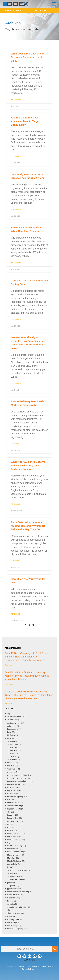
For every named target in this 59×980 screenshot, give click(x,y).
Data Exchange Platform (17, 778)
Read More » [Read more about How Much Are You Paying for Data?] (16, 614)
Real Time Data (13, 895)
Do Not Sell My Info (30, 969)
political (13, 886)
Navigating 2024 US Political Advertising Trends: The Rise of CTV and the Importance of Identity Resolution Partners (29, 695)
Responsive (12, 898)
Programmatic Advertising (18, 892)
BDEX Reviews (29, 960)
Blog (9, 738)
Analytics (11, 720)
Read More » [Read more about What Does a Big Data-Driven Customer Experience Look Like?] (16, 100)
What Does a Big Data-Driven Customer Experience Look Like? (28, 57)
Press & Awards (16, 876)
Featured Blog (13, 818)
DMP (9, 800)
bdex (9, 732)
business (11, 763)
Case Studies (12, 769)
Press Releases (16, 879)
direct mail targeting (15, 796)
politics (10, 882)
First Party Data (13, 824)
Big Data (11, 735)
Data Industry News (18, 870)
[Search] (55, 949)
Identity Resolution (15, 833)
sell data (11, 904)
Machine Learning (14, 855)
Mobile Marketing (14, 861)
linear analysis (13, 849)
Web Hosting (12, 925)
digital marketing (14, 790)
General (10, 827)
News (9, 867)
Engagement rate (14, 809)
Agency (13, 741)
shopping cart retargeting (17, 907)
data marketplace (14, 784)
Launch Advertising (15, 846)
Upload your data (14, 10)
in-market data (13, 836)
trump (10, 916)
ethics (10, 812)
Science (10, 901)
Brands (13, 747)
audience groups (14, 723)
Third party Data (14, 913)
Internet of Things (14, 840)
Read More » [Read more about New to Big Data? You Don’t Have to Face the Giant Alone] (16, 209)
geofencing (12, 830)
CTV (15, 757)
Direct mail (12, 793)
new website (12, 864)
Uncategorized (13, 919)
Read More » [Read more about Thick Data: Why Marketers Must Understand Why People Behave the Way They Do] (16, 561)
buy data (11, 766)
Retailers (14, 760)
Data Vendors (13, 787)
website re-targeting (15, 929)
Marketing (11, 858)
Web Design (12, 922)
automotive (12, 726)
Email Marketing (14, 803)
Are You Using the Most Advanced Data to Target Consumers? (25, 121)
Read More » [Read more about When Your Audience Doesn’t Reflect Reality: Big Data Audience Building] (16, 504)
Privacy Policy (47, 966)
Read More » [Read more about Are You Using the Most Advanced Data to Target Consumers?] (16, 156)
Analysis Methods (14, 717)
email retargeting (14, 806)
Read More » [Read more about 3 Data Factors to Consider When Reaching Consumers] (16, 263)
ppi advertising (13, 889)
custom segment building (17, 775)
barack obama (13, 729)
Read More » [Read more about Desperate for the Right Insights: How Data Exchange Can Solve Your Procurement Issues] (16, 383)
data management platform (18, 781)
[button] (54, 4)
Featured (14, 750)
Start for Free (40, 10)
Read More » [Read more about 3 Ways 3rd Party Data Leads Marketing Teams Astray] (16, 444)
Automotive (15, 744)
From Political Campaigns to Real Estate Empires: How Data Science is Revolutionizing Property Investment (27, 657)
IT (8, 843)
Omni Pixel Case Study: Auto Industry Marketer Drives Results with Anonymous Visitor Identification (27, 676)
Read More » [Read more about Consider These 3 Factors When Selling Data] (16, 319)
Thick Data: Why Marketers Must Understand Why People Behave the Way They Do (28, 526)
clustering (11, 772)
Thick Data (11, 910)
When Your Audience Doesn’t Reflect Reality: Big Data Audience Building (28, 465)
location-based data (15, 852)
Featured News (13, 821)
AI (8, 714)
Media (13, 753)
